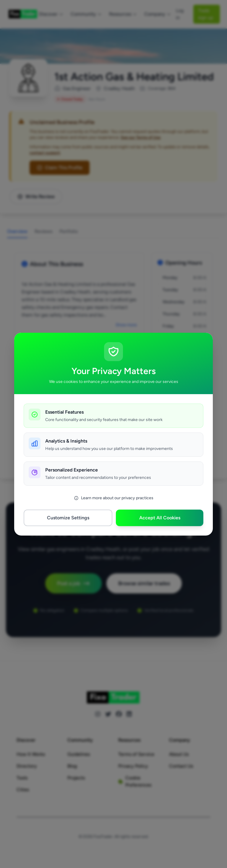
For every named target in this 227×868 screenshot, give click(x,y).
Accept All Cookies (160, 518)
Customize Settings (68, 518)
